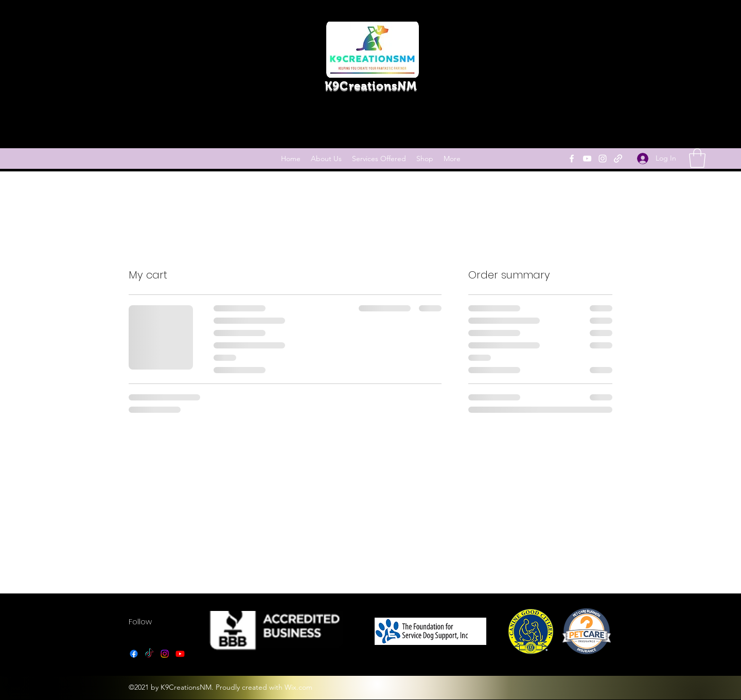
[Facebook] (572, 159)
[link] (697, 158)
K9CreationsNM (371, 86)
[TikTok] (149, 654)
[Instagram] (603, 159)
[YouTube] (587, 159)
